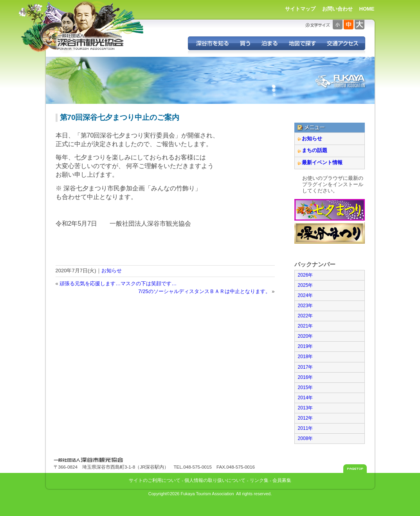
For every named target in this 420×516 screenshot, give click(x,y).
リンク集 (259, 480)
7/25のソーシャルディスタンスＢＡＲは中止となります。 (204, 291)
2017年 (306, 367)
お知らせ (112, 271)
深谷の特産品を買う (245, 43)
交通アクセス (343, 43)
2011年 (306, 428)
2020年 (306, 336)
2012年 (306, 418)
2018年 (306, 357)
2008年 (306, 438)
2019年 (306, 346)
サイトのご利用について (155, 480)
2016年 (306, 377)
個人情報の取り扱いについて (215, 480)
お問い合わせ (337, 9)
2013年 (306, 408)
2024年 (306, 295)
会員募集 (282, 480)
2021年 (306, 326)
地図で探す (302, 43)
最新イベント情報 (322, 162)
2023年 (306, 306)
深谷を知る (211, 43)
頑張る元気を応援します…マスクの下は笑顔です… (118, 283)
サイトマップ (300, 9)
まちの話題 (315, 150)
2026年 (306, 275)
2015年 (306, 387)
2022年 (306, 316)
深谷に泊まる (269, 43)
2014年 (306, 398)
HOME (367, 9)
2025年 (306, 285)
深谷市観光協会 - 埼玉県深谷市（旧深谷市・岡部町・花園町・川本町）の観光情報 (91, 42)
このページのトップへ (355, 469)
